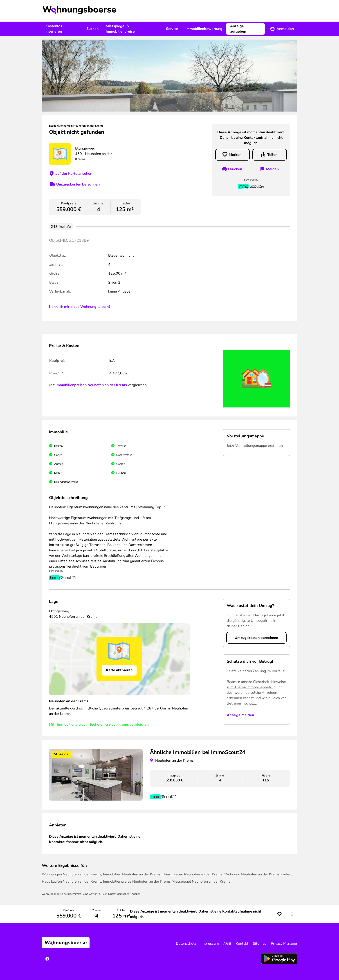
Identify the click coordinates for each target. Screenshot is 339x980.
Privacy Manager (284, 944)
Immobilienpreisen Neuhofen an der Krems (91, 385)
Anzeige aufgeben (238, 29)
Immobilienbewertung (204, 29)
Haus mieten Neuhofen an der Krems (192, 874)
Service (172, 29)
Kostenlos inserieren (54, 29)
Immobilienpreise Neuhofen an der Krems (137, 882)
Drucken (235, 169)
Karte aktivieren (119, 670)
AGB (227, 944)
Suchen (92, 29)
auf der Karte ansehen (74, 174)
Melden (272, 169)
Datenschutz (186, 944)
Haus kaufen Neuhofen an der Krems (72, 882)
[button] (292, 914)
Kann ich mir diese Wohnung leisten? (80, 307)
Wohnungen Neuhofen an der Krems (72, 874)
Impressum (210, 944)
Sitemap (260, 944)
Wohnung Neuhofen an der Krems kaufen (258, 874)
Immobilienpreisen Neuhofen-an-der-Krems (93, 725)
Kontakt (242, 944)
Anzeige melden (240, 715)
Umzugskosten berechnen (78, 184)
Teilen (272, 155)
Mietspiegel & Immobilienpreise (120, 29)
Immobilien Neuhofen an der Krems (132, 874)
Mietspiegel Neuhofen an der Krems (201, 882)
